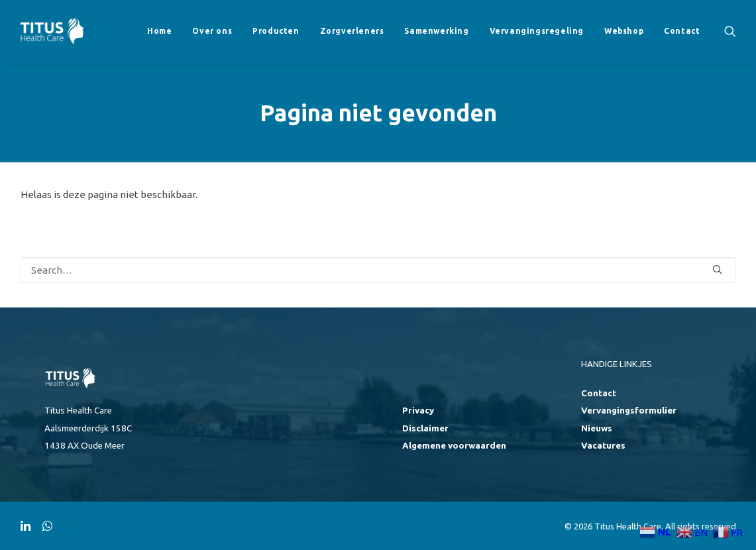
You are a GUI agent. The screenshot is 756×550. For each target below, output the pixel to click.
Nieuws (597, 428)
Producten (276, 31)
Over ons (212, 31)
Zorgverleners (352, 31)
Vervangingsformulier (629, 411)
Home (159, 31)
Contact (682, 31)
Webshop (624, 31)
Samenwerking (436, 31)
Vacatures (603, 446)
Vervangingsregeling (537, 31)
